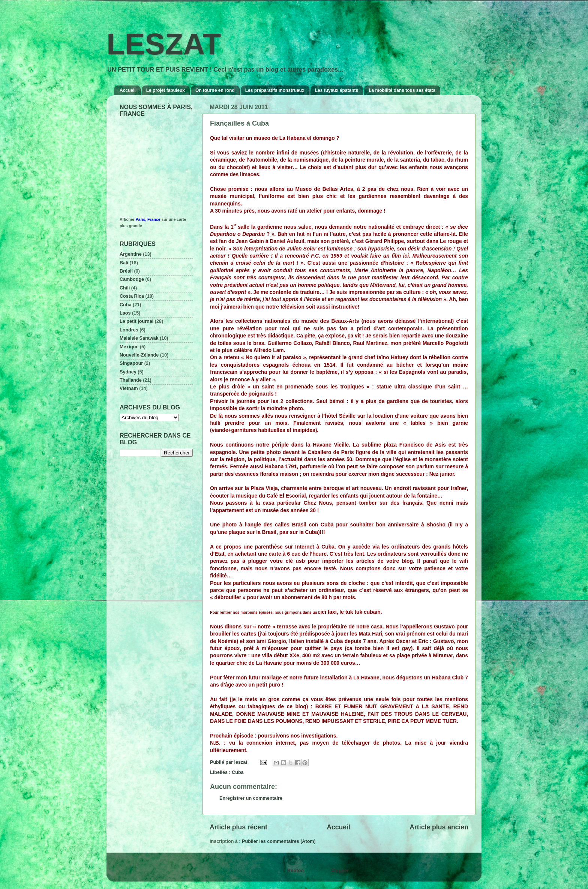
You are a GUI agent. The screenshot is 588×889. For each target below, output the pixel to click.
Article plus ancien (439, 827)
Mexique (129, 347)
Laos (125, 313)
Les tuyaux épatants (337, 90)
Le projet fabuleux (166, 90)
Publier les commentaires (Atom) (279, 841)
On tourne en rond (215, 90)
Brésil (126, 271)
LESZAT (164, 44)
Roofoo (295, 871)
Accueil (128, 90)
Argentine (131, 254)
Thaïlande (131, 380)
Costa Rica (132, 296)
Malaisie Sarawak (139, 338)
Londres (129, 330)
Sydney (128, 372)
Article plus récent (238, 827)
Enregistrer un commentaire (251, 798)
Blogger (340, 871)
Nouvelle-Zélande (139, 355)
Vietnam (129, 388)
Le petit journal (136, 321)
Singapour (131, 363)
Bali (124, 263)
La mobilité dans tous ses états (402, 90)
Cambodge (132, 279)
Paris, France (148, 219)
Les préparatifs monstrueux (275, 90)
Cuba (238, 772)
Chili (125, 288)
